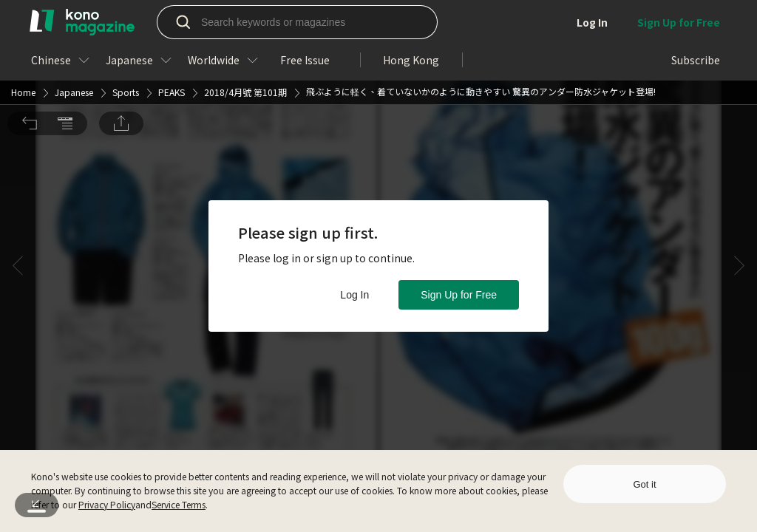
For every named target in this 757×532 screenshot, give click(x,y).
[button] (30, 21)
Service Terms (179, 504)
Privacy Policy (107, 504)
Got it (644, 484)
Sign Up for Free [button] (459, 295)
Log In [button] (354, 295)
